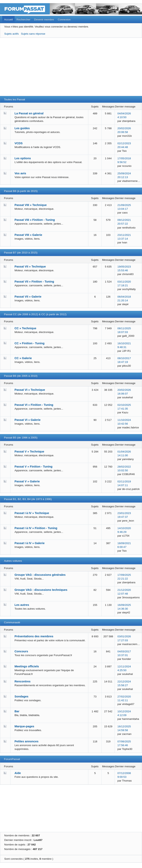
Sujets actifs (11, 34)
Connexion (64, 19)
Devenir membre (44, 19)
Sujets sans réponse (33, 34)
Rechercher (24, 19)
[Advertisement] (71, 68)
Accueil (8, 19)
